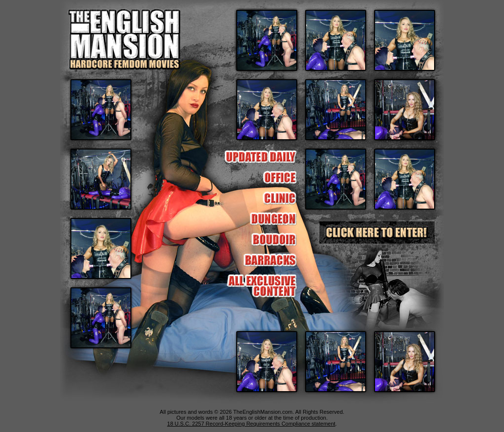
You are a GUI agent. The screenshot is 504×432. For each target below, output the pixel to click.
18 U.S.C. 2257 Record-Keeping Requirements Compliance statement (252, 424)
